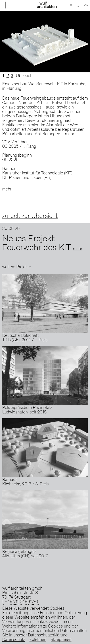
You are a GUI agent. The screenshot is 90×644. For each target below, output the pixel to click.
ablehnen (38, 640)
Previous (23, 42)
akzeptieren (61, 640)
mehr (70, 134)
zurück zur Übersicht (30, 216)
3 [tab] (12, 76)
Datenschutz (14, 640)
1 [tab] (3, 76)
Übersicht (25, 76)
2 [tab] (8, 76)
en (86, 5)
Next (68, 42)
